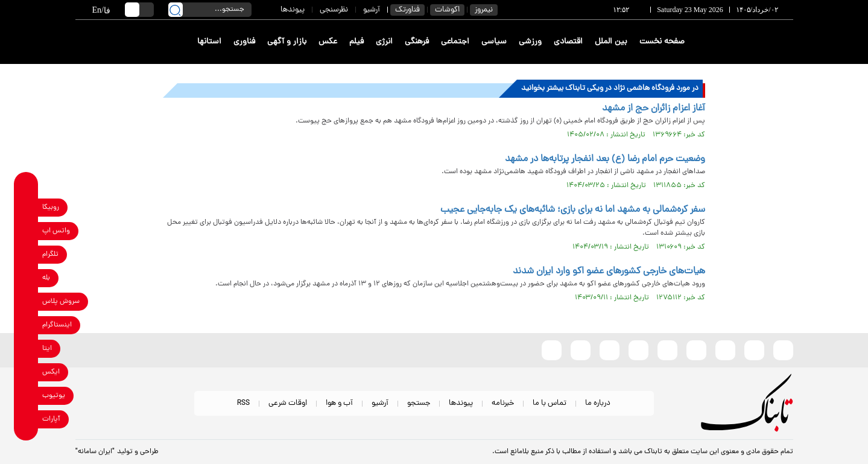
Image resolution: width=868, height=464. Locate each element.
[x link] (26, 373)
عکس (328, 42)
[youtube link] (26, 396)
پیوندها (293, 10)
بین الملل (611, 42)
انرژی (384, 42)
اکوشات (447, 10)
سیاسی (494, 42)
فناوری (244, 42)
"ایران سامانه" (95, 452)
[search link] (176, 10)
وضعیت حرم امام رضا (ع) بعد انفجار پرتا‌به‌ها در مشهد (605, 159)
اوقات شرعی (288, 403)
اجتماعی (455, 42)
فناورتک (407, 10)
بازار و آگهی (287, 42)
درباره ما (598, 403)
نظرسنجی (334, 10)
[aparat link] (26, 420)
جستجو (419, 403)
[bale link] (26, 278)
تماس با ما (550, 403)
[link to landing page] (749, 42)
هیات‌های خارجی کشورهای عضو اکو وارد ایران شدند (609, 272)
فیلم (356, 42)
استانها (209, 42)
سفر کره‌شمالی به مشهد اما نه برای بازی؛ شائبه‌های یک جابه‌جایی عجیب (573, 210)
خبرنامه (503, 403)
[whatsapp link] (26, 231)
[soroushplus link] (26, 302)
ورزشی (530, 42)
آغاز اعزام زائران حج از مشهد (654, 109)
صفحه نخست (662, 42)
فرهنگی (417, 42)
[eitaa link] (26, 349)
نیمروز (484, 10)
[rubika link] (26, 208)
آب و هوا (339, 403)
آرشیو (372, 10)
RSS (243, 403)
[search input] (210, 10)
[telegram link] (26, 255)
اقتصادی (568, 42)
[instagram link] (26, 326)
